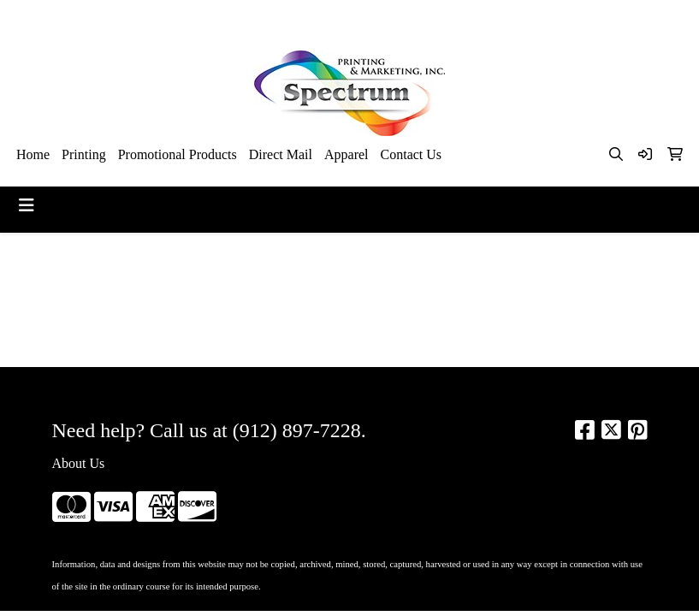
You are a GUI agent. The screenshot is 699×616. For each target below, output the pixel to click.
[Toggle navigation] (27, 205)
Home (33, 154)
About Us (79, 463)
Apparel (347, 154)
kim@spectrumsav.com (616, 18)
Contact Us (412, 154)
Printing (84, 154)
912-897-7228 (501, 18)
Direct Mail (281, 154)
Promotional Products (178, 154)
